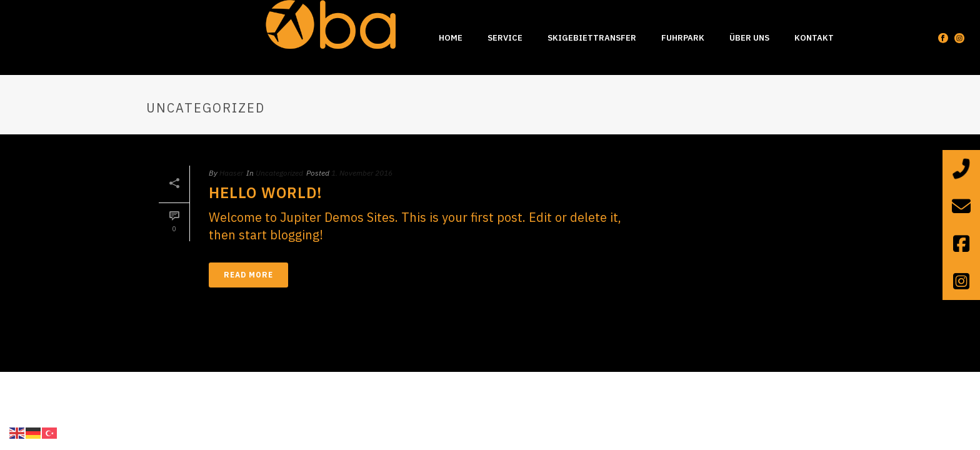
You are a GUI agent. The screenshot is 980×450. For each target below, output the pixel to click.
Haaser (231, 173)
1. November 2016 (362, 173)
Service (505, 38)
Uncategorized (279, 173)
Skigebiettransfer (592, 38)
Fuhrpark (683, 38)
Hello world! (266, 192)
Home (451, 38)
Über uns (749, 38)
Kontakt (814, 38)
